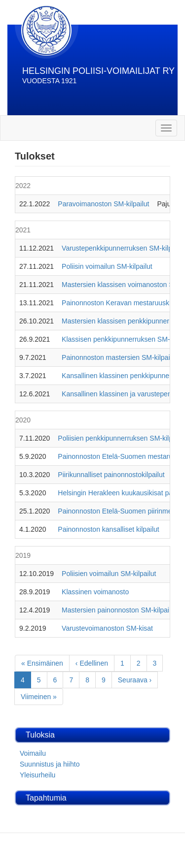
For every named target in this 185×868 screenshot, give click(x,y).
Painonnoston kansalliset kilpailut (108, 529)
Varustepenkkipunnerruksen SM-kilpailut (123, 248)
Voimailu (33, 753)
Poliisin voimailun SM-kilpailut (107, 266)
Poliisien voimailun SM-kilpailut (109, 574)
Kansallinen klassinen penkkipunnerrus (121, 376)
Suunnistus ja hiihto (50, 764)
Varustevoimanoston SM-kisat (107, 628)
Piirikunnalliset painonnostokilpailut (111, 475)
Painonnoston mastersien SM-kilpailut (119, 357)
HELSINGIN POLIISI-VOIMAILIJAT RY (98, 71)
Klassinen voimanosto (95, 592)
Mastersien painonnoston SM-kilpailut (119, 610)
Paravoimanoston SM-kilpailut (103, 204)
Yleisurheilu (37, 775)
